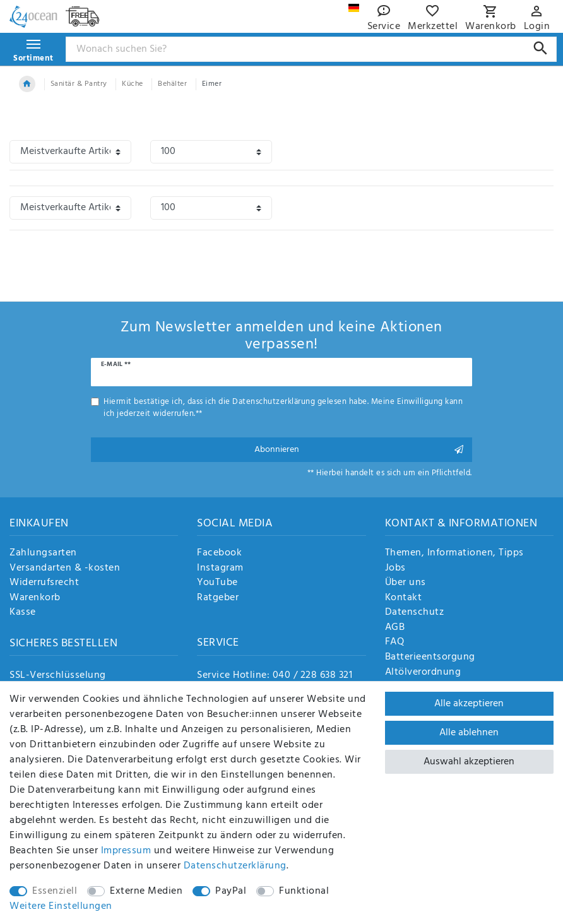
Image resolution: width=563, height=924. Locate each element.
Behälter (172, 84)
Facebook (219, 554)
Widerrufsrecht (44, 583)
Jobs (395, 569)
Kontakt (404, 598)
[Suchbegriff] (311, 49)
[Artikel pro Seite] (211, 152)
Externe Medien (146, 891)
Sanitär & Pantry (79, 84)
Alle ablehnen (469, 733)
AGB (395, 628)
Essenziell (55, 891)
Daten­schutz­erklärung (235, 866)
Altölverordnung (423, 673)
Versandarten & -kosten (65, 569)
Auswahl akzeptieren (469, 762)
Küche (133, 84)
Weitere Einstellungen (61, 906)
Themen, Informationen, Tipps (454, 554)
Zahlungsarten (43, 554)
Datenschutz (415, 613)
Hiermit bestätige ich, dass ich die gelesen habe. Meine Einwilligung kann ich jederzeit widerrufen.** (283, 408)
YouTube (217, 583)
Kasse (23, 613)
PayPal (231, 891)
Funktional (304, 891)
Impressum (126, 851)
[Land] (354, 8)
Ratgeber (218, 598)
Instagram (220, 569)
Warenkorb (35, 598)
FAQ (395, 643)
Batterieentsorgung (430, 658)
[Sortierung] (70, 152)
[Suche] (541, 48)
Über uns (406, 583)
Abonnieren (359, 450)
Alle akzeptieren (469, 704)
